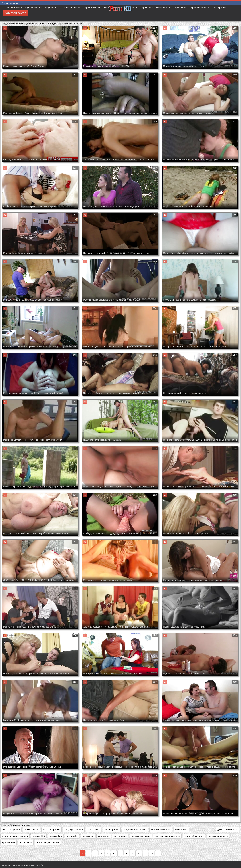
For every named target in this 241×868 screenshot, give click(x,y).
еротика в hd (8, 842)
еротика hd (104, 836)
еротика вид (26, 842)
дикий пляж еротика (227, 830)
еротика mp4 (120, 836)
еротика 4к (88, 836)
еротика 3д (72, 836)
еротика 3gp (56, 836)
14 (152, 854)
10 (139, 854)
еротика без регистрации (167, 836)
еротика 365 (39, 836)
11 (145, 854)
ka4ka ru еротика (52, 830)
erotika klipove (32, 830)
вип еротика (181, 830)
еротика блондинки (218, 836)
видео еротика (112, 830)
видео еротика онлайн (135, 830)
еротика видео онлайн (48, 842)
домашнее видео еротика (15, 836)
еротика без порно (141, 836)
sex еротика (94, 830)
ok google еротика (74, 830)
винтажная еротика (161, 830)
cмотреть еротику (11, 830)
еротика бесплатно (194, 836)
